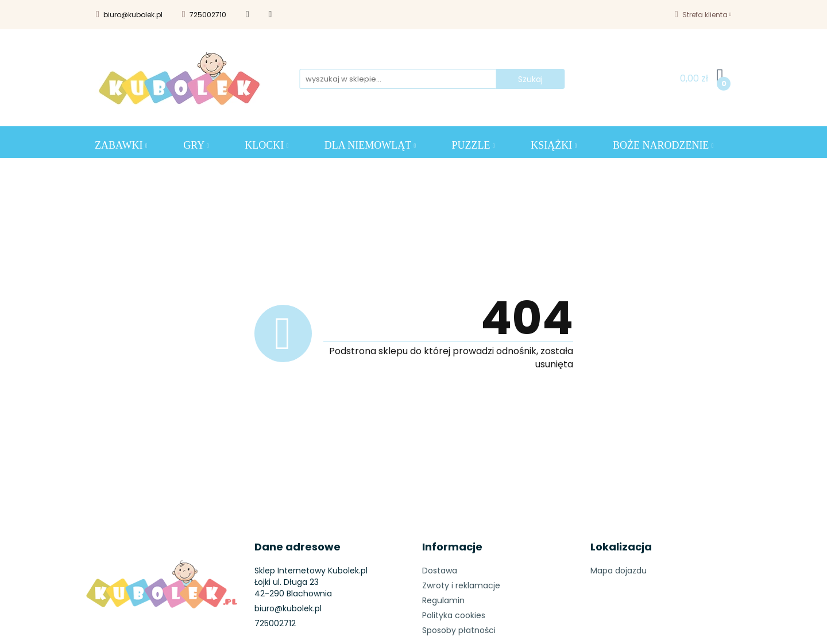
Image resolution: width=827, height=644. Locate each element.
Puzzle (474, 145)
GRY (196, 145)
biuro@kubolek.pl (129, 15)
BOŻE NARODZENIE (663, 145)
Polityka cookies (454, 615)
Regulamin (443, 600)
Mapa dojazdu (619, 571)
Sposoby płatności (459, 630)
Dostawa (440, 571)
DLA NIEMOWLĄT (370, 145)
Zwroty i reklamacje (461, 585)
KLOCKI (266, 145)
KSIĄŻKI (554, 145)
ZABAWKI (121, 145)
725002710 (204, 15)
